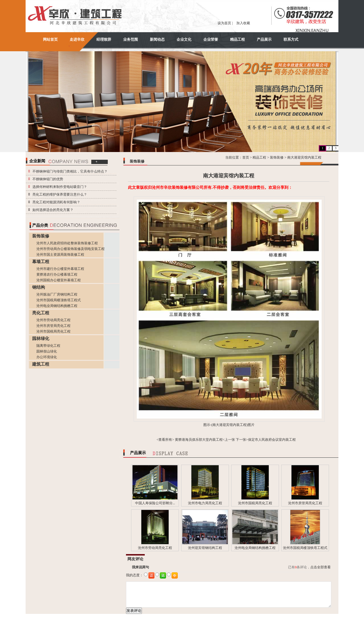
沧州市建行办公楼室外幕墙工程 (60, 269)
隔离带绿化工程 (48, 346)
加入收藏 (243, 23)
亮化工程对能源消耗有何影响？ (56, 202)
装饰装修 (277, 157)
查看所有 (165, 440)
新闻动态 (157, 39)
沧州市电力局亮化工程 (205, 503)
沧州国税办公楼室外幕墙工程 (59, 280)
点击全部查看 (320, 567)
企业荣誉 (211, 39)
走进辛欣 (77, 39)
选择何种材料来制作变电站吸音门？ (60, 187)
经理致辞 (104, 39)
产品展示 (264, 39)
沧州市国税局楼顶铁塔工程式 (59, 300)
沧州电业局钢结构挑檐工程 (57, 306)
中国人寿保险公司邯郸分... (155, 503)
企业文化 (184, 39)
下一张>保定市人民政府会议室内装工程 (266, 440)
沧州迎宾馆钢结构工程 (205, 548)
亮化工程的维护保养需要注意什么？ (60, 194)
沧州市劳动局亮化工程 (53, 320)
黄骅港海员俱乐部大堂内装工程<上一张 (205, 440)
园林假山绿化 (47, 351)
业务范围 (131, 39)
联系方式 (291, 39)
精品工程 (237, 39)
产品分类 (40, 225)
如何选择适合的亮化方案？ (53, 210)
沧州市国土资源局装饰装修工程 (60, 255)
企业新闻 (37, 161)
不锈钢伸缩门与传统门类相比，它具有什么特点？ (70, 171)
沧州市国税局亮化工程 (53, 331)
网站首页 (50, 39)
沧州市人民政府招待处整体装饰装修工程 (67, 243)
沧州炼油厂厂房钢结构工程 (57, 294)
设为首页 (224, 23)
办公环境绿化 (47, 357)
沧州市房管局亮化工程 (53, 326)
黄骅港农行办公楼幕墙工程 (57, 274)
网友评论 (135, 559)
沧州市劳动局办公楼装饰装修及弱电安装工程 (71, 249)
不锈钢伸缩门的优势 (48, 179)
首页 (246, 157)
